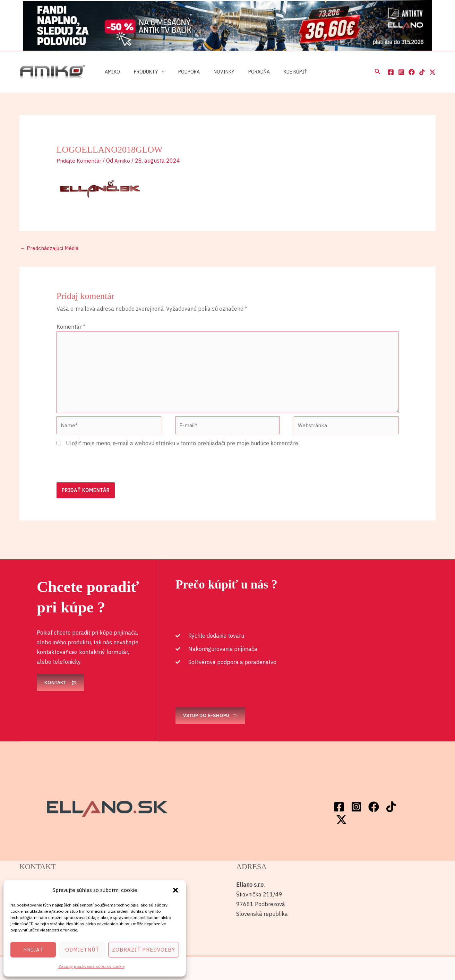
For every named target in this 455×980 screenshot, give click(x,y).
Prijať (33, 950)
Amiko (110, 72)
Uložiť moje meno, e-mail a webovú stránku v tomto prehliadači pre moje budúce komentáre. (183, 450)
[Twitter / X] (432, 72)
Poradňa (240, 72)
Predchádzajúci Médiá (51, 249)
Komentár (71, 327)
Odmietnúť (82, 950)
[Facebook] (391, 72)
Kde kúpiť (273, 72)
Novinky (209, 72)
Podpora (179, 72)
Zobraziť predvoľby (144, 950)
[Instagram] (401, 72)
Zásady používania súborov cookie (91, 966)
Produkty (143, 72)
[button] (175, 890)
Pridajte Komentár (79, 161)
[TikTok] (422, 72)
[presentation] (109, 472)
